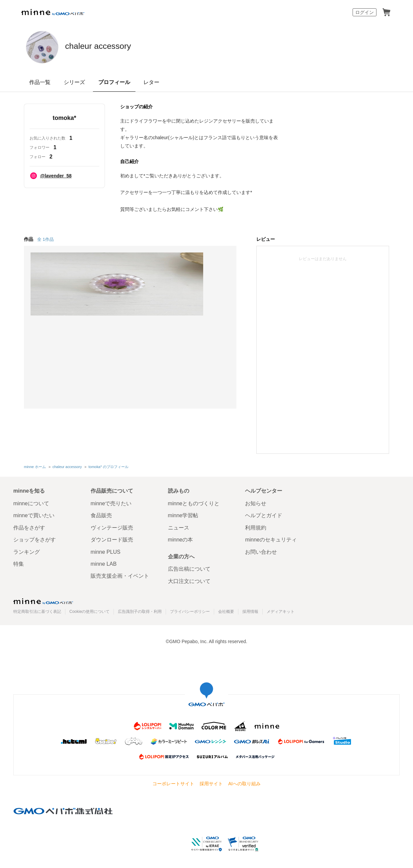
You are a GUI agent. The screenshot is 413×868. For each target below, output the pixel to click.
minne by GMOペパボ (53, 12)
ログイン (365, 12)
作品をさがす (29, 526)
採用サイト (211, 782)
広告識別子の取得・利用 (140, 611)
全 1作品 (45, 239)
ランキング (27, 551)
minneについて (31, 502)
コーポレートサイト (173, 782)
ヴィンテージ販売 (112, 526)
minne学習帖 (183, 514)
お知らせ (256, 502)
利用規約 (256, 526)
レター (151, 82)
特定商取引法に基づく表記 (37, 611)
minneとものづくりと (194, 502)
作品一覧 (40, 82)
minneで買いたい (34, 514)
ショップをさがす (35, 539)
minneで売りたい (111, 502)
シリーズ (74, 82)
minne (43, 600)
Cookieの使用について (89, 611)
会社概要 (226, 611)
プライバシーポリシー (190, 611)
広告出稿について (189, 568)
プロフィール (114, 82)
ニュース (179, 526)
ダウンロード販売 (112, 539)
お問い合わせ (261, 551)
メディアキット (281, 611)
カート (386, 12)
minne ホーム (35, 466)
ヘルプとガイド (264, 514)
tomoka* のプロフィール (108, 466)
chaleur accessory (119, 47)
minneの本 (181, 539)
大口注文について (189, 580)
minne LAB (104, 563)
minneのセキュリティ (271, 539)
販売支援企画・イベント (120, 575)
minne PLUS (106, 551)
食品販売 (101, 514)
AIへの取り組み (244, 782)
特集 (19, 563)
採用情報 (250, 611)
